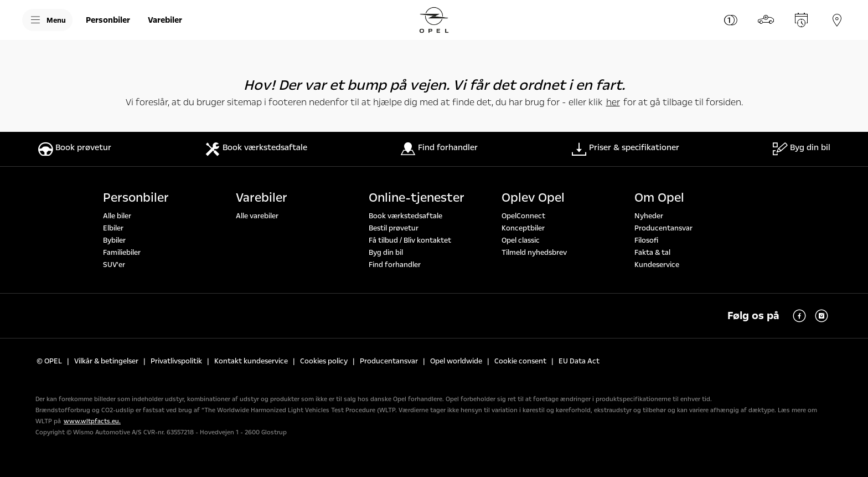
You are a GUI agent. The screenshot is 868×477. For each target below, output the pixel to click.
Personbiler (136, 198)
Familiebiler (122, 253)
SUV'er (114, 265)
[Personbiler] (108, 20)
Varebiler (262, 198)
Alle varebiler (257, 216)
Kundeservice (657, 265)
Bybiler (114, 240)
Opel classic (521, 240)
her (613, 102)
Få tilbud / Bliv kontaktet (410, 240)
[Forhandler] (837, 20)
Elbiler (113, 228)
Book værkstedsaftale (405, 216)
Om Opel (659, 198)
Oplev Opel (533, 198)
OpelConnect (523, 216)
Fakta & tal (652, 253)
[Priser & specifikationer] (731, 20)
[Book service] (802, 20)
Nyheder (649, 216)
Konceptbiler (523, 228)
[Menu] (47, 20)
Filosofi (646, 240)
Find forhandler (395, 265)
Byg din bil (386, 253)
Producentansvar (663, 228)
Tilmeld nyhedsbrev (534, 253)
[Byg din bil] (766, 20)
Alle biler (117, 216)
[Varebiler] (165, 20)
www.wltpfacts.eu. (92, 421)
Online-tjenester (417, 198)
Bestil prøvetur (394, 228)
